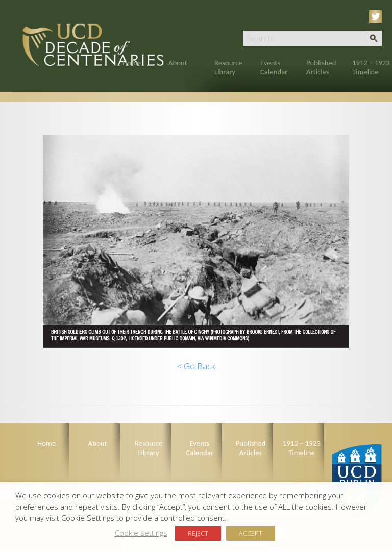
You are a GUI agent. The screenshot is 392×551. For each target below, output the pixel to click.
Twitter (377, 17)
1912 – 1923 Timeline (371, 67)
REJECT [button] (198, 533)
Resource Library (228, 67)
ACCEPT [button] (251, 533)
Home (132, 63)
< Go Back (196, 366)
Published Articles (321, 67)
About (178, 63)
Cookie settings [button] (141, 533)
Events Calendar (274, 67)
